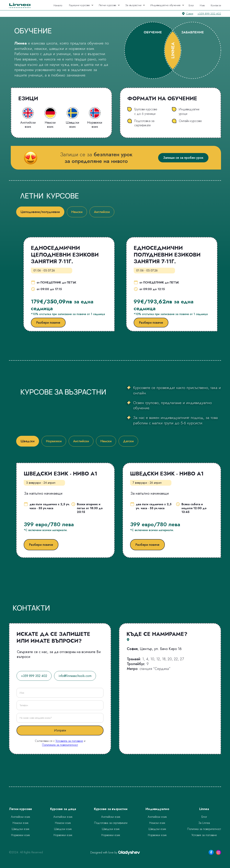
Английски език (21, 817)
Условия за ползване (204, 835)
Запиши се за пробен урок (183, 158)
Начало (58, 5)
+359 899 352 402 (209, 14)
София (190, 14)
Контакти (216, 5)
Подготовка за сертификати (111, 823)
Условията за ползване (69, 741)
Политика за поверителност (204, 829)
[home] (21, 5)
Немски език (21, 823)
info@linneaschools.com (75, 676)
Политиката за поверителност (60, 745)
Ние (202, 5)
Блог (191, 5)
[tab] (40, 212)
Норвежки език (21, 835)
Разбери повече (48, 323)
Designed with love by (104, 852)
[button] (81, 5)
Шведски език (21, 829)
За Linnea (204, 823)
